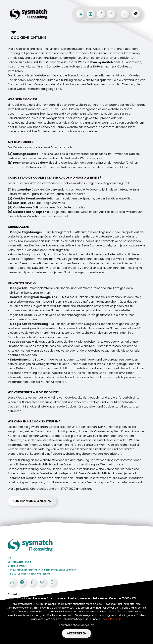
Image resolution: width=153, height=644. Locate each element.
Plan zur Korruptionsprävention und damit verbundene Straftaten (42, 570)
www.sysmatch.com (105, 62)
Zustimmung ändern (33, 501)
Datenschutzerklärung (19, 562)
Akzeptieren (77, 633)
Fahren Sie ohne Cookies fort (76, 625)
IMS (10, 558)
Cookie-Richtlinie (17, 566)
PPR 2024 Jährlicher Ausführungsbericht (29, 574)
